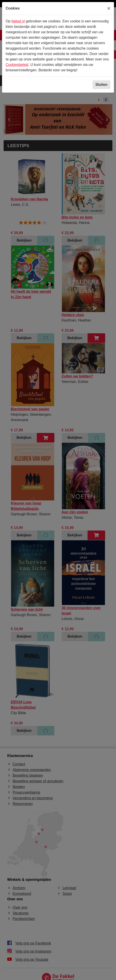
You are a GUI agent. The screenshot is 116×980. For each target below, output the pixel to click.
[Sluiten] (109, 8)
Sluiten (101, 85)
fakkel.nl (18, 21)
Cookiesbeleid (17, 65)
